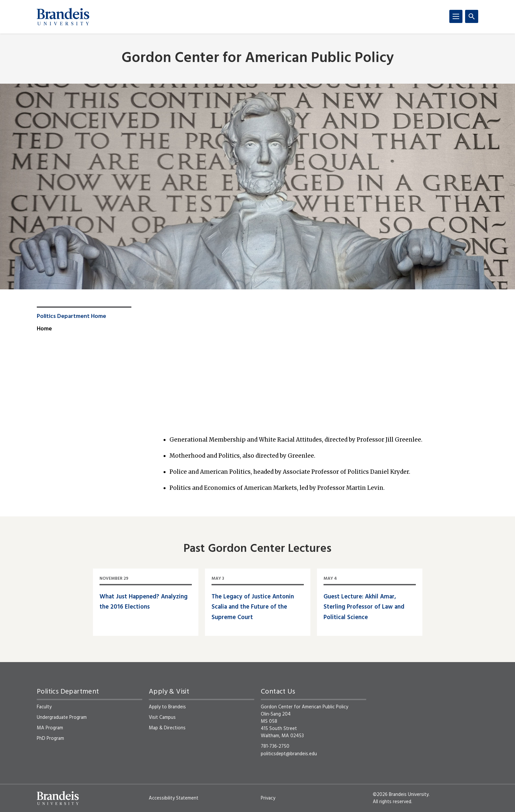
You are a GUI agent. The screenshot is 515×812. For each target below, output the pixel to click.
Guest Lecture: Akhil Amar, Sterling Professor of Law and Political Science (364, 607)
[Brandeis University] (63, 17)
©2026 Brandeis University (401, 795)
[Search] (472, 16)
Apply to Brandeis (167, 707)
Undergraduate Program (62, 718)
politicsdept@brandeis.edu (289, 754)
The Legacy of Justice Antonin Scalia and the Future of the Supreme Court (253, 607)
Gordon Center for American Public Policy (258, 59)
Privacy (268, 798)
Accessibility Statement (174, 798)
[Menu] (456, 16)
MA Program (50, 728)
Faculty (44, 707)
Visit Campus (162, 718)
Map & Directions (167, 728)
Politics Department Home (71, 317)
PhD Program (50, 739)
